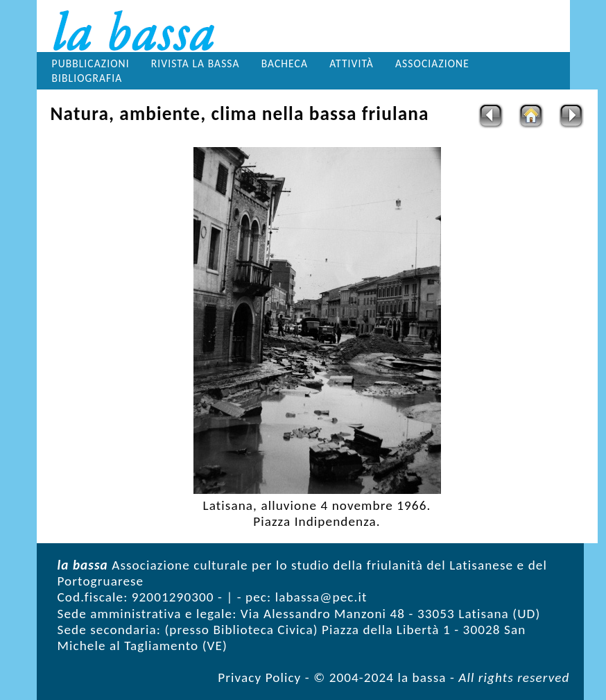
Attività (352, 63)
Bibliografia (87, 78)
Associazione (432, 63)
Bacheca (285, 63)
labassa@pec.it (321, 597)
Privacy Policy (259, 677)
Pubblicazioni (91, 63)
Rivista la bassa (196, 63)
